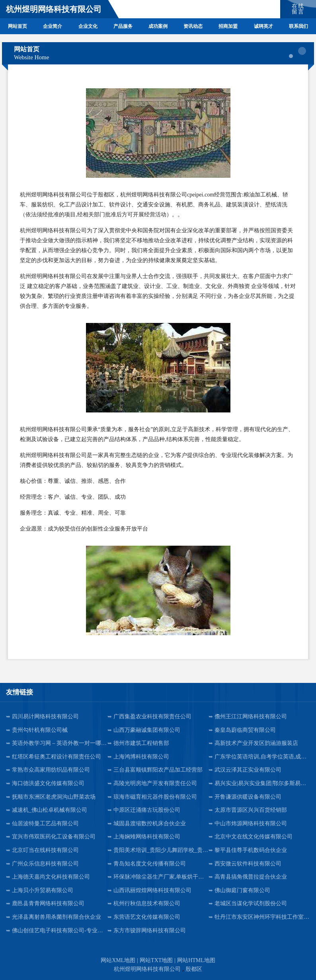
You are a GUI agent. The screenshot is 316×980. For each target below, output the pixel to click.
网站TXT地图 (156, 960)
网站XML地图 (118, 960)
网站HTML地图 (196, 960)
